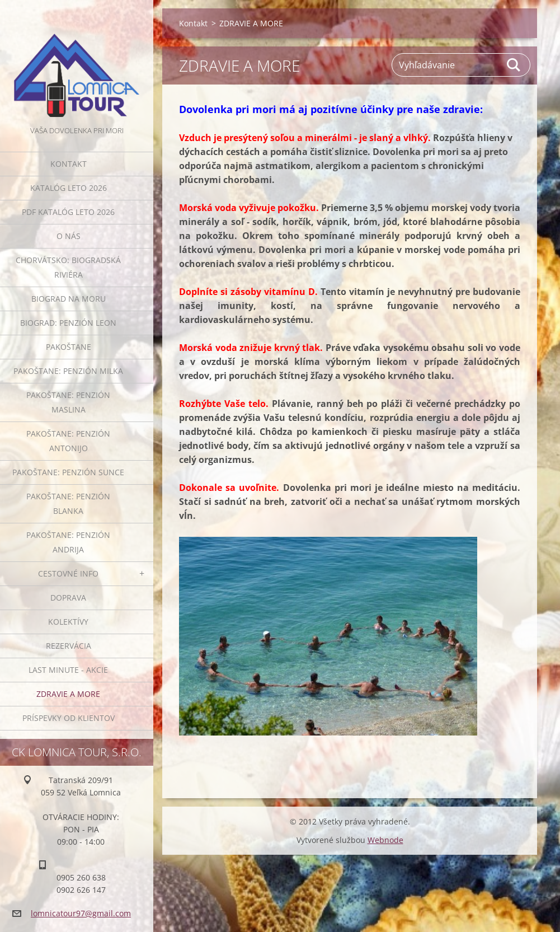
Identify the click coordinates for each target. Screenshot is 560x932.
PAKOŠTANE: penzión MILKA (68, 371)
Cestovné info (68, 573)
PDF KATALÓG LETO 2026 (68, 212)
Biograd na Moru (69, 299)
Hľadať (514, 65)
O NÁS (69, 236)
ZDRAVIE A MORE (68, 694)
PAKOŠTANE (69, 347)
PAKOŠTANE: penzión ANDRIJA (68, 542)
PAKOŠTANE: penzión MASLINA (68, 402)
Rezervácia (69, 646)
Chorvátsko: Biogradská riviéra (68, 267)
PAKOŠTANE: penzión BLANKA (68, 504)
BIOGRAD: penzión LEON (68, 323)
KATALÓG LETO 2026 (69, 188)
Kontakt (69, 164)
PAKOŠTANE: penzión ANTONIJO (68, 441)
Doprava (68, 598)
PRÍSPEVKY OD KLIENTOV (69, 718)
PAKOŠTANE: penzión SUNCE (68, 472)
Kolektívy (68, 622)
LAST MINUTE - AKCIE (68, 670)
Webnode (385, 840)
